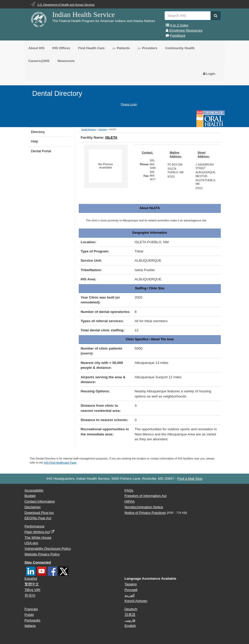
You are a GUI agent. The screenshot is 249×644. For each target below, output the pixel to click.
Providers (147, 48)
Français (31, 609)
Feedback (178, 35)
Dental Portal (41, 151)
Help (35, 141)
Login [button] (209, 74)
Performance (35, 526)
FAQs (129, 490)
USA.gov (32, 543)
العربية (130, 595)
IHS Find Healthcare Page (60, 463)
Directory (38, 132)
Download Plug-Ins (39, 513)
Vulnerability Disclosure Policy (48, 549)
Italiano (30, 626)
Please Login (129, 104)
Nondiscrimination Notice (144, 507)
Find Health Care (91, 48)
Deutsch (131, 609)
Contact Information (40, 501)
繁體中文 (32, 584)
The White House (38, 538)
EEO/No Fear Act (38, 518)
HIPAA (130, 501)
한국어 (30, 595)
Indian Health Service (84, 14)
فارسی (130, 620)
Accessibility (34, 490)
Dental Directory (57, 93)
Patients (121, 48)
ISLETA (111, 137)
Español (31, 579)
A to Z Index (179, 25)
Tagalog (131, 584)
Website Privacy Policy (42, 554)
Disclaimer (33, 507)
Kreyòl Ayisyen (136, 601)
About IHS (37, 48)
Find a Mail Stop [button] (190, 479)
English (130, 626)
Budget (30, 496)
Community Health (180, 48)
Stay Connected (38, 562)
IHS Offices (61, 48)
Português (33, 620)
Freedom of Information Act (146, 496)
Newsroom (66, 61)
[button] (216, 16)
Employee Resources (186, 30)
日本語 (130, 615)
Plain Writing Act (37, 532)
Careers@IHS (39, 61)
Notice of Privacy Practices (145, 513)
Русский (131, 590)
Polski (29, 615)
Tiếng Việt (32, 590)
